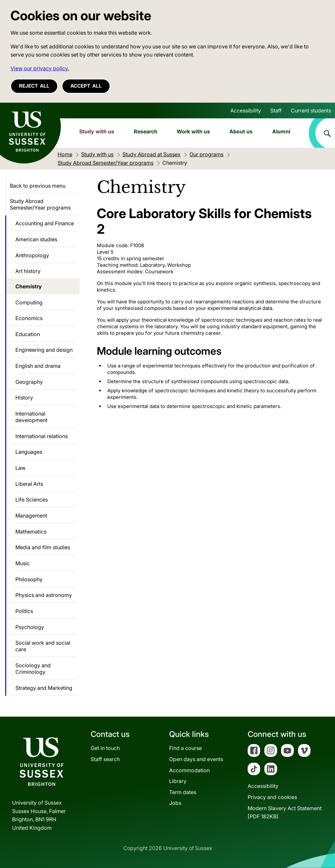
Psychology (30, 627)
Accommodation (189, 770)
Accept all (86, 86)
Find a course (185, 748)
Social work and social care (43, 646)
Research (146, 131)
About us (241, 131)
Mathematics (31, 532)
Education (28, 334)
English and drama (38, 366)
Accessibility (246, 111)
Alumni (281, 131)
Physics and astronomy (44, 595)
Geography (29, 382)
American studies (36, 239)
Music (23, 563)
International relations (42, 436)
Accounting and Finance (45, 223)
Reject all (34, 86)
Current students (311, 111)
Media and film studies (43, 547)
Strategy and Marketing (44, 688)
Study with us (97, 131)
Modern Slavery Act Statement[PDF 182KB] (285, 812)
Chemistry (29, 286)
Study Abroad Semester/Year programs (40, 204)
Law (20, 468)
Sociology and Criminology (33, 669)
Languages (29, 452)
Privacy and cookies (272, 797)
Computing (29, 302)
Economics (29, 318)
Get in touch (105, 748)
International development (31, 417)
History (24, 398)
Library (178, 781)
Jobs (175, 803)
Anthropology (32, 255)
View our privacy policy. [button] (40, 68)
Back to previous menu (38, 186)
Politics (24, 611)
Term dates (183, 792)
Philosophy (29, 579)
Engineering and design (44, 350)
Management (31, 516)
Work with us (193, 131)
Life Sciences (32, 500)
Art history (28, 271)
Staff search (105, 759)
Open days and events (196, 759)
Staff (276, 111)
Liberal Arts (29, 484)
